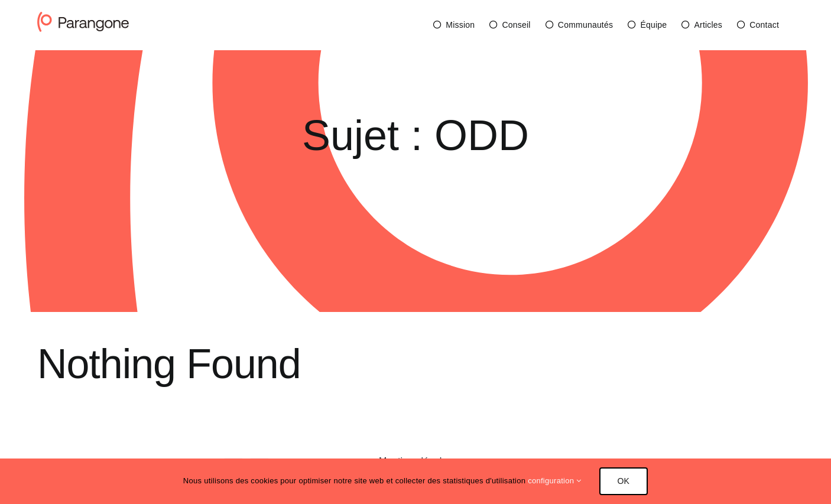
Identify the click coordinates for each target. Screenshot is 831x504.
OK (624, 481)
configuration (554, 481)
